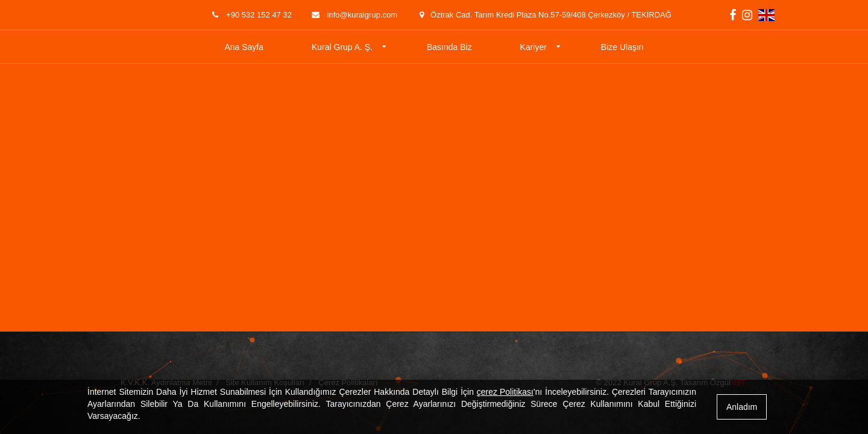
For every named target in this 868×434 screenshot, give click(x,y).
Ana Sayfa (244, 47)
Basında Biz (449, 47)
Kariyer (533, 47)
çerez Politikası (505, 392)
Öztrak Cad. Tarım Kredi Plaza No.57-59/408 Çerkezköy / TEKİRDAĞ (543, 15)
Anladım (742, 407)
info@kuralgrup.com (354, 15)
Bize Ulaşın (622, 47)
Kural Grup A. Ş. (342, 47)
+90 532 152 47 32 (250, 15)
